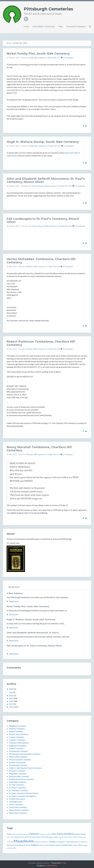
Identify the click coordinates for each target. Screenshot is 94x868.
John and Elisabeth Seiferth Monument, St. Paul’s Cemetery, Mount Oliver (46, 180)
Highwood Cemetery (18, 746)
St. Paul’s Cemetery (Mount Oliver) (43, 186)
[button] (90, 26)
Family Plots (19, 837)
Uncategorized (15, 802)
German (32, 837)
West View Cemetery (18, 813)
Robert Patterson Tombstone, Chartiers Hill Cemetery (41, 343)
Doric (54, 834)
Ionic (42, 837)
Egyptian (77, 834)
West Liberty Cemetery (19, 810)
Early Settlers (65, 834)
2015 (11, 707)
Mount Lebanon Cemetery (20, 760)
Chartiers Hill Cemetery (35, 267)
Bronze (26, 834)
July (11, 692)
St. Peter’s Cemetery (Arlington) (22, 796)
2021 (11, 698)
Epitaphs (83, 834)
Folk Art (26, 837)
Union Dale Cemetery (18, 807)
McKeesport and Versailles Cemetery (25, 754)
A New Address (15, 593)
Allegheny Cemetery (18, 726)
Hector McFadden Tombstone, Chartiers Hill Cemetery (41, 261)
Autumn (21, 834)
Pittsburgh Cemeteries (48, 9)
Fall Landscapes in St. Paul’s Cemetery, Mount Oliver (43, 220)
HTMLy (64, 863)
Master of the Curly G (66, 837)
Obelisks (53, 842)
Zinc (15, 848)
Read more (12, 601)
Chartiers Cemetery (17, 740)
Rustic (28, 845)
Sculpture (35, 845)
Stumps (76, 845)
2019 (11, 704)
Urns (80, 845)
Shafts (42, 845)
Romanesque (14, 845)
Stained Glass (67, 845)
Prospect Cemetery (17, 771)
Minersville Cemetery (18, 757)
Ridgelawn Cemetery (18, 774)
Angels (9, 834)
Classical (34, 834)
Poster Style (69, 842)
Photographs (61, 842)
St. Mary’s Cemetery (18, 788)
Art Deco (15, 834)
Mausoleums (24, 841)
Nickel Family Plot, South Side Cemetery (38, 54)
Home (26, 26)
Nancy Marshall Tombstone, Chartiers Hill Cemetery (39, 449)
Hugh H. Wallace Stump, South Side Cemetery (43, 142)
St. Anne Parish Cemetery (53, 845)
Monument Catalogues (76, 26)
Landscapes (49, 837)
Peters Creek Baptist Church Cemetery (25, 768)
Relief (76, 842)
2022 (11, 695)
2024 (11, 689)
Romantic (22, 845)
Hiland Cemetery (16, 748)
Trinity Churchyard (17, 799)
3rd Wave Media (51, 865)
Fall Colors (10, 837)
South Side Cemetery (37, 58)
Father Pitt (52, 58)
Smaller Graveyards (17, 762)
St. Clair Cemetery (17, 785)
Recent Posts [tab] (14, 587)
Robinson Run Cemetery (19, 776)
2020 (11, 701)
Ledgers (56, 837)
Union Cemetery (16, 804)
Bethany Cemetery (17, 729)
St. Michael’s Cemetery (19, 790)
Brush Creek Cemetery (19, 734)
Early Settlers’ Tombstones (44, 26)
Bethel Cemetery (16, 731)
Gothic (38, 837)
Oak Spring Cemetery (18, 765)
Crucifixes (48, 834)
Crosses (42, 834)
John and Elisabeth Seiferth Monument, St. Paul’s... (33, 633)
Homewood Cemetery (18, 751)
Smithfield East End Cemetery (21, 779)
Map (61, 26)
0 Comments (68, 58)
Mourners (46, 842)
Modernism (38, 842)
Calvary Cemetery (17, 737)
